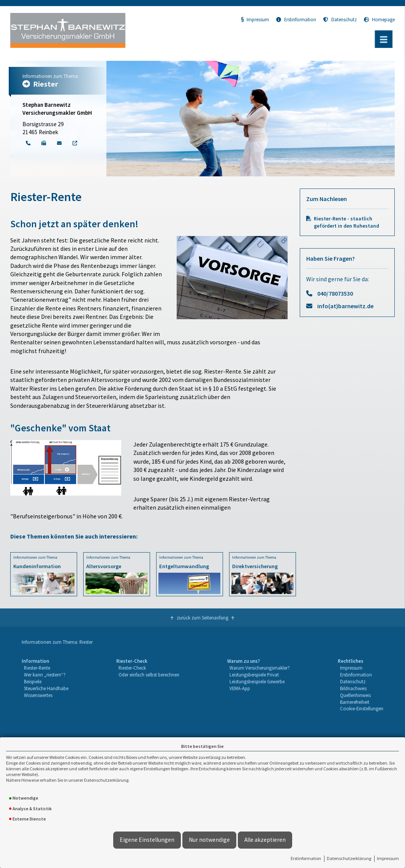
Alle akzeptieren (265, 840)
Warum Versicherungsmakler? (260, 668)
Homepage (379, 19)
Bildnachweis (353, 688)
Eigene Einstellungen (147, 840)
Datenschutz (340, 19)
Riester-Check (132, 668)
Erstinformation (306, 858)
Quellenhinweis (355, 695)
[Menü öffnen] (384, 39)
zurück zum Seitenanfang (202, 618)
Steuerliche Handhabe (46, 688)
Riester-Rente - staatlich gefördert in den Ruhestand (346, 222)
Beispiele (33, 681)
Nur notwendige (209, 840)
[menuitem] (45, 685)
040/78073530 (335, 293)
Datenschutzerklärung (349, 858)
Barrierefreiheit (355, 702)
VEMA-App (240, 688)
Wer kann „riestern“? (45, 675)
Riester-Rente (37, 668)
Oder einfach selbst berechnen (149, 675)
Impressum (388, 858)
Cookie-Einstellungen (362, 708)
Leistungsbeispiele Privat (254, 675)
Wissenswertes (38, 695)
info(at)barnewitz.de (345, 306)
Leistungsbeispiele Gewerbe (257, 681)
